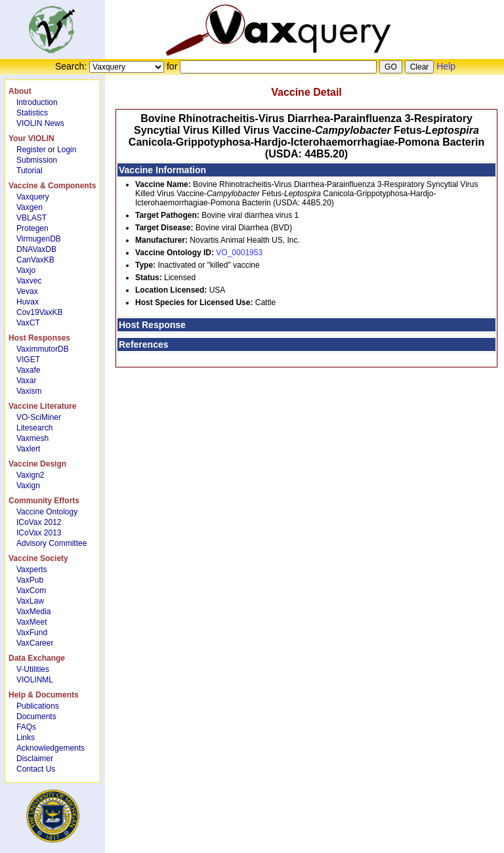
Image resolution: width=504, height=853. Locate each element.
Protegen (32, 228)
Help (446, 66)
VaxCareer (35, 643)
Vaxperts (31, 570)
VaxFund (32, 633)
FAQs (26, 727)
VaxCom (31, 591)
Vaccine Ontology (47, 512)
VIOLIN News (40, 123)
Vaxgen (30, 207)
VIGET (28, 360)
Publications (38, 706)
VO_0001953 (239, 253)
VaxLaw (30, 601)
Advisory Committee (52, 543)
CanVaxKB (35, 260)
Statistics (32, 113)
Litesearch (34, 428)
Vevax (27, 291)
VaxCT (28, 323)
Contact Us (36, 769)
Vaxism (29, 391)
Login (67, 150)
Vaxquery (33, 197)
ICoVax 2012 (39, 522)
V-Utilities (33, 669)
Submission (37, 160)
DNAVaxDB (36, 249)
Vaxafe (28, 370)
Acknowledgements (51, 748)
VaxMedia (33, 612)
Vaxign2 (30, 475)
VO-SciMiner (39, 417)
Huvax (28, 302)
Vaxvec (29, 281)
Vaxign (28, 486)
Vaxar (26, 381)
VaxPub (30, 580)
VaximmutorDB (43, 349)
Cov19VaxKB (39, 312)
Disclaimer (35, 759)
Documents (36, 717)
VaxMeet (31, 622)
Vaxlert (28, 449)
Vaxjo (26, 270)
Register (31, 150)
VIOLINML (35, 680)
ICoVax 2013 (39, 533)
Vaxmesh (32, 438)
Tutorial (30, 171)
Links (26, 738)
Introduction (37, 102)
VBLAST (31, 218)
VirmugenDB (39, 239)
